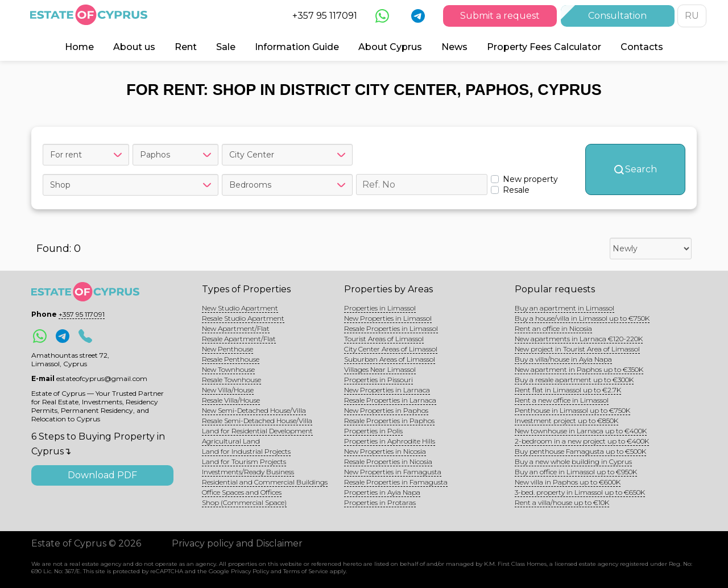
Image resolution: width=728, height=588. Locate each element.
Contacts (642, 47)
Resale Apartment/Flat (239, 339)
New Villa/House (228, 390)
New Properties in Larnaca (387, 390)
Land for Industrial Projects (246, 451)
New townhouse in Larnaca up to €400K (581, 431)
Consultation (617, 16)
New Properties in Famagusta (393, 472)
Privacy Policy (250, 571)
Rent (186, 47)
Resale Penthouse (231, 359)
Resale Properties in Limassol (391, 328)
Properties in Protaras (380, 502)
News (454, 47)
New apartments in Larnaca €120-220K (579, 339)
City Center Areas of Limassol (391, 349)
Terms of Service (306, 571)
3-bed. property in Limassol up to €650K (580, 492)
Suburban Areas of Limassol (390, 359)
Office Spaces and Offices (242, 492)
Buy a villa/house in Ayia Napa (563, 359)
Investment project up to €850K (566, 421)
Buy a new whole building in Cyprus (573, 461)
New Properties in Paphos (386, 410)
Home (79, 47)
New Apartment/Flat (236, 328)
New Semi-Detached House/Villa (254, 410)
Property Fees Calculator (544, 47)
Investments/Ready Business (248, 472)
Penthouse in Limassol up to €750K (572, 410)
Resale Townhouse (231, 380)
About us (134, 47)
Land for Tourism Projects (244, 461)
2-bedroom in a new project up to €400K (582, 441)
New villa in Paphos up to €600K (568, 482)
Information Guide (297, 47)
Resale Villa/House (231, 400)
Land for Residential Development (257, 431)
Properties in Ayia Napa (382, 492)
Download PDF (102, 475)
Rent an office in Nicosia (553, 328)
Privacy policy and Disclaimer (237, 543)
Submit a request (500, 16)
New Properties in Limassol (388, 318)
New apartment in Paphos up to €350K (579, 369)
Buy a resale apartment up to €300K (574, 380)
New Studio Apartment (240, 308)
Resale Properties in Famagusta (396, 482)
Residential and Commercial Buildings (265, 482)
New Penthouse (227, 349)
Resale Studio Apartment (243, 318)
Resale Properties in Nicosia (388, 461)
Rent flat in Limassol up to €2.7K (568, 390)
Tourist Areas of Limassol (384, 339)
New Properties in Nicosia (385, 451)
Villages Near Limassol (380, 369)
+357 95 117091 (325, 16)
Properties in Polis (373, 431)
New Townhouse (228, 369)
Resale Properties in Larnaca (390, 400)
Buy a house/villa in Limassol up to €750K (582, 318)
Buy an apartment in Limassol (564, 308)
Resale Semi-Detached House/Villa (257, 421)
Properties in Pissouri (379, 380)
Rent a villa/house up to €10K (562, 502)
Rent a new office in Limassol (562, 400)
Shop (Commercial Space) (244, 502)
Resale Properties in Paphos (389, 421)
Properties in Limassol (380, 308)
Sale (226, 47)
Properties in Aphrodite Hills (390, 441)
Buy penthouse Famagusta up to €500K (580, 451)
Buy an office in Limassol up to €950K (576, 472)
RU (692, 16)
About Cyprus (390, 47)
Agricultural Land (231, 441)
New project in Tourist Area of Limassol (577, 349)
